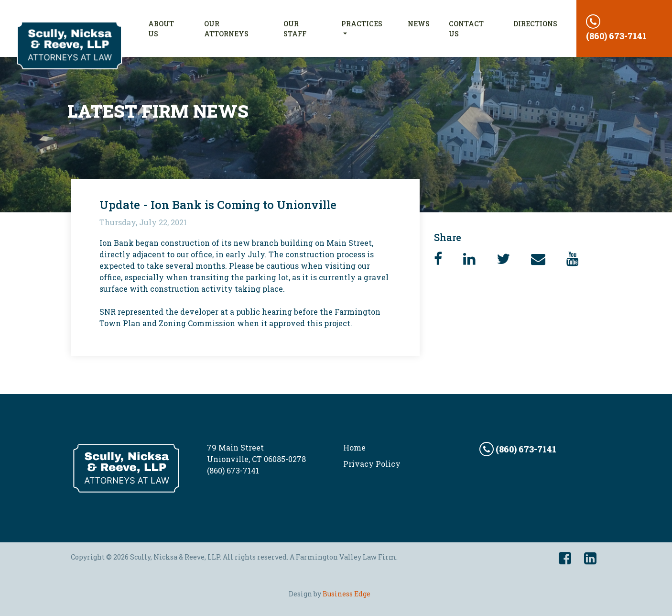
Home (354, 447)
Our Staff (295, 29)
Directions (535, 24)
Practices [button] (362, 24)
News (419, 24)
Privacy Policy (372, 464)
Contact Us (466, 29)
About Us (171, 29)
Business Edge (347, 594)
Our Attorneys (226, 29)
